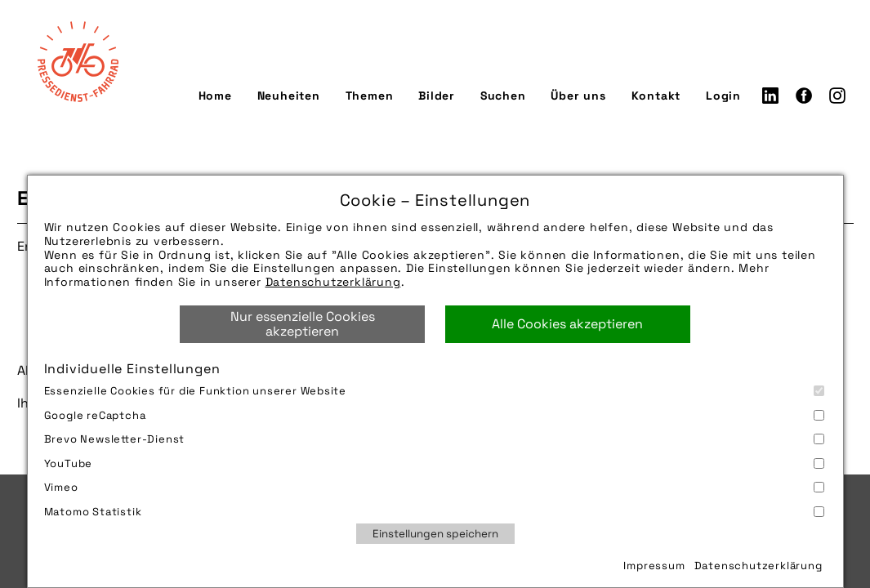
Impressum (654, 566)
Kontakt (656, 96)
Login (723, 96)
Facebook (804, 96)
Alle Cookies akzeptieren (567, 324)
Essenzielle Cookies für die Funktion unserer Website (434, 391)
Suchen (503, 96)
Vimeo (434, 487)
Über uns (578, 96)
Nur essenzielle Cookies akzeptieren (303, 324)
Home (215, 96)
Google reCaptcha (434, 415)
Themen (370, 96)
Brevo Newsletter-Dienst (434, 439)
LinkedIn (770, 96)
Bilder (437, 96)
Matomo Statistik (434, 512)
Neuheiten (289, 96)
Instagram (837, 96)
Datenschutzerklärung (333, 282)
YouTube (434, 463)
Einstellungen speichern (435, 534)
